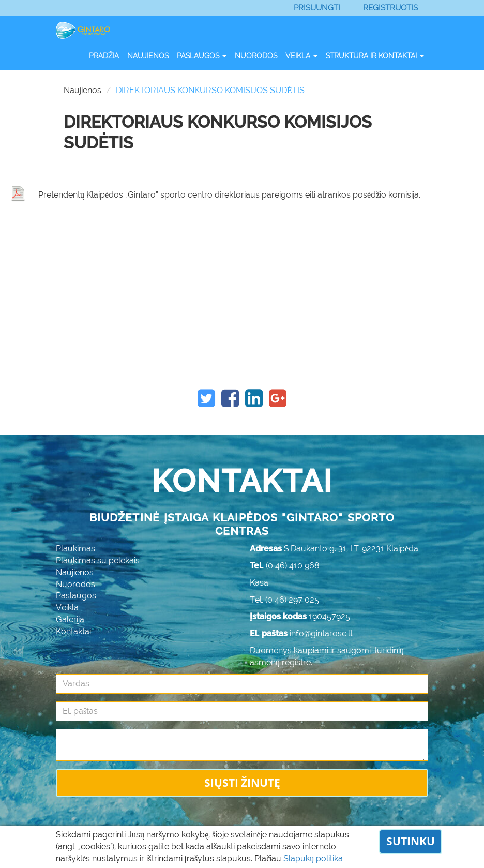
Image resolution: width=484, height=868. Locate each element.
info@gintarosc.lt (321, 633)
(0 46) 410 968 (293, 566)
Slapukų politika (313, 858)
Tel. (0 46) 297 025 (284, 600)
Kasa (259, 583)
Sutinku (411, 841)
